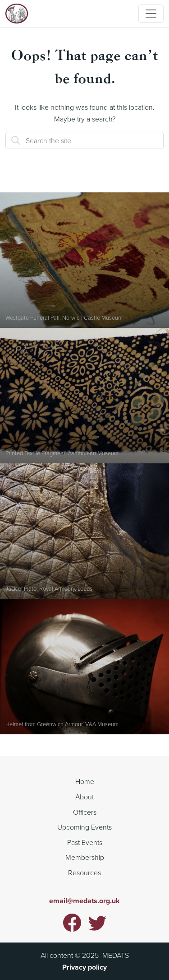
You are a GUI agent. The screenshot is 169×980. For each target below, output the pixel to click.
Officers (85, 812)
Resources (84, 873)
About (84, 797)
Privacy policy (84, 967)
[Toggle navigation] (151, 14)
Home (85, 781)
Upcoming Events (84, 827)
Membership (85, 857)
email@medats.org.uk (84, 901)
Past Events (85, 842)
